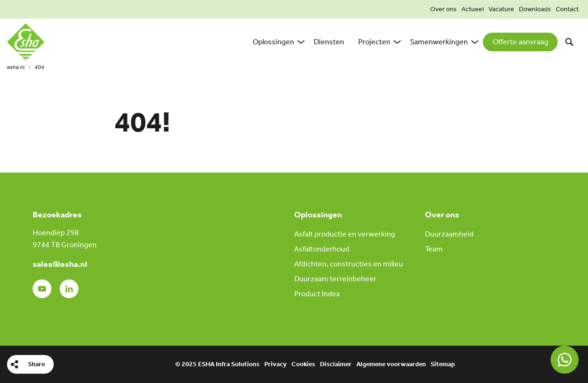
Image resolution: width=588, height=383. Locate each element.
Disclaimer (336, 364)
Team (434, 249)
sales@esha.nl (60, 264)
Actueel (473, 9)
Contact (567, 9)
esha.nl (16, 67)
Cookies (303, 364)
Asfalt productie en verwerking (345, 234)
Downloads (535, 9)
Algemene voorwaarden (391, 364)
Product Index (317, 294)
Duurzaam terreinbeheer (335, 279)
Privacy (276, 364)
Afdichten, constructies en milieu (349, 264)
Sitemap (443, 364)
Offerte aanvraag (521, 42)
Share (36, 364)
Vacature (501, 9)
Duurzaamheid (449, 234)
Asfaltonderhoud (322, 249)
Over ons (443, 9)
